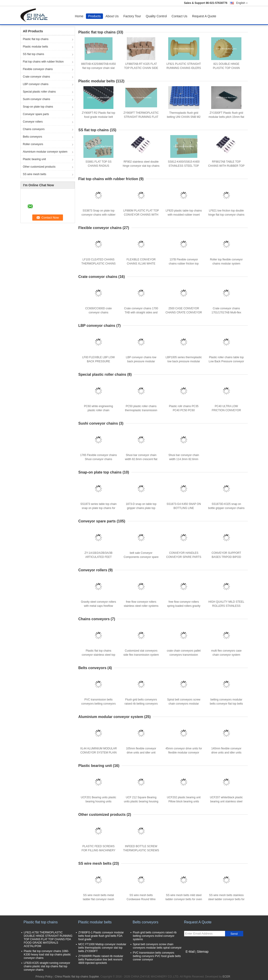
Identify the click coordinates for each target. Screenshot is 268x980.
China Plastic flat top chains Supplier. (78, 977)
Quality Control (156, 16)
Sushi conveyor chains (37, 99)
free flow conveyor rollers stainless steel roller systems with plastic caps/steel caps (141, 606)
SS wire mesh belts (35, 174)
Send (234, 934)
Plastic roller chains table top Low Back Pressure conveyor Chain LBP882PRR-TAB (226, 361)
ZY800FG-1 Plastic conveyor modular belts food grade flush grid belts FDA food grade (101, 936)
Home (79, 16)
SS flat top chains (34, 54)
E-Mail (190, 952)
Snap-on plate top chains (38, 107)
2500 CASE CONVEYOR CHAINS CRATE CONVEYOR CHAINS (184, 312)
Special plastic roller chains (39, 92)
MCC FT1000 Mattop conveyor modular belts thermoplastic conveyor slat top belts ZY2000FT (102, 948)
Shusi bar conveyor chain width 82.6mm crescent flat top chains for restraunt (141, 459)
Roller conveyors (33, 144)
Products (94, 16)
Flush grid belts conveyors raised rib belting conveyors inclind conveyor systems (141, 704)
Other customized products (39, 167)
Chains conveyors (34, 129)
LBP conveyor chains (36, 84)
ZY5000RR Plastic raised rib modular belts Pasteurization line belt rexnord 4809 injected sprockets (101, 960)
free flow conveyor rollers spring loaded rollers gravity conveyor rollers (184, 606)
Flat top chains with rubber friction (43, 62)
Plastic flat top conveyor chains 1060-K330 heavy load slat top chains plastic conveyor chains (47, 955)
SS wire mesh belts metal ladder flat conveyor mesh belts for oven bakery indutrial (99, 899)
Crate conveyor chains (36, 77)
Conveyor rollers (33, 122)
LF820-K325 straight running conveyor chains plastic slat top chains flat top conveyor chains (47, 966)
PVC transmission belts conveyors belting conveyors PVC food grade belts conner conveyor (157, 956)
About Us (112, 16)
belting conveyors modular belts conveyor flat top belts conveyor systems (226, 704)
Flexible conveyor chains (38, 69)
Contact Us (179, 16)
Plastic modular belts (36, 47)
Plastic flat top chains (36, 39)
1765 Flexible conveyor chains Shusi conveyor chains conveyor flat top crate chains (99, 459)
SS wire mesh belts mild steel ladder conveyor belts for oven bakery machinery (184, 899)
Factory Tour (132, 16)
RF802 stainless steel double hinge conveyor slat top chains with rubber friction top (141, 166)
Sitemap (203, 952)
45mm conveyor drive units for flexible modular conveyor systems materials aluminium (184, 753)
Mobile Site (192, 957)
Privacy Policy (44, 977)
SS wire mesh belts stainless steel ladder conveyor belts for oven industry (226, 899)
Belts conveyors (33, 137)
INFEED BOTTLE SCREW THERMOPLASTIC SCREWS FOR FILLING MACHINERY (141, 850)
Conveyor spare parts (36, 114)
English (242, 3)
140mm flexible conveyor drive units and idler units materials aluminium (226, 753)
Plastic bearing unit (34, 159)
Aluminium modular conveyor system (45, 152)
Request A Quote (204, 16)
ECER (226, 977)
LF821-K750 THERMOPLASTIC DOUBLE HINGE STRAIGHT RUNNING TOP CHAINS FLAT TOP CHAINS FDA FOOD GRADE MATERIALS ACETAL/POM (48, 939)
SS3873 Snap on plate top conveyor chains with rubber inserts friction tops (99, 215)
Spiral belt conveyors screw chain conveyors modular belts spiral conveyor (184, 704)
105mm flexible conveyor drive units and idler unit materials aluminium (141, 753)
